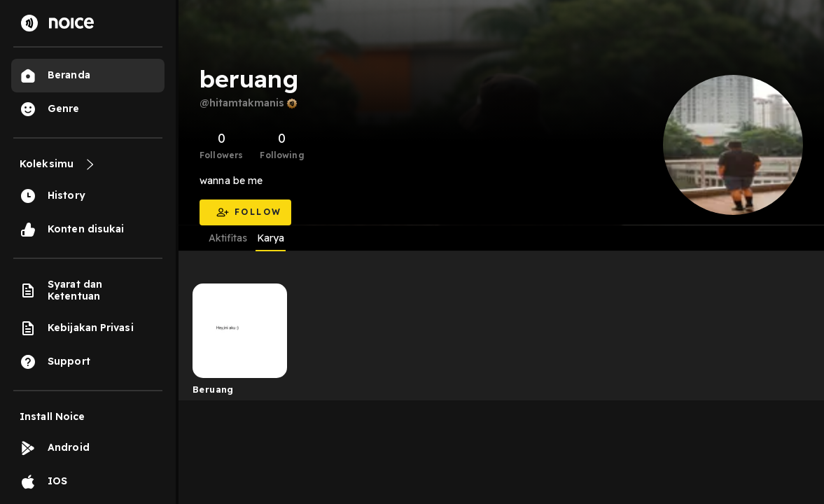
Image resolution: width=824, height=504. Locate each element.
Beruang (213, 389)
